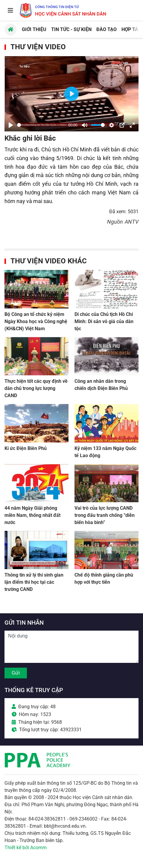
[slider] (42, 125)
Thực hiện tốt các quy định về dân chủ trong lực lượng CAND (36, 388)
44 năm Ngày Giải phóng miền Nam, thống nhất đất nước (32, 515)
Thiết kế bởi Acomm (26, 848)
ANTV (132, 222)
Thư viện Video (38, 47)
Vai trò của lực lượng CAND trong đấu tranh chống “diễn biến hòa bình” (105, 515)
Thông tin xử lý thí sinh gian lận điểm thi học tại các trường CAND (34, 582)
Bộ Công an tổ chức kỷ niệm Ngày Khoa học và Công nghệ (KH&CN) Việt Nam (36, 321)
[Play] (11, 125)
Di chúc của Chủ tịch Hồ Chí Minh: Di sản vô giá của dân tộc (104, 321)
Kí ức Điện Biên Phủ (26, 448)
